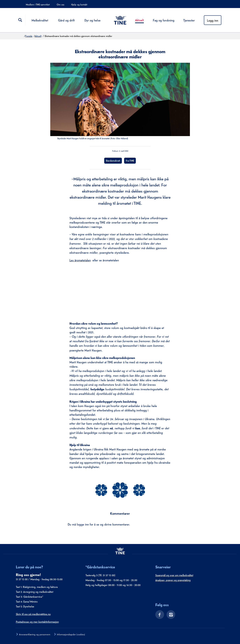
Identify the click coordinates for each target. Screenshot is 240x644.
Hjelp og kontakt (79, 4)
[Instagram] (170, 615)
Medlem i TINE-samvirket (38, 4)
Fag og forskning (164, 20)
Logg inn (213, 20)
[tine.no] (120, 551)
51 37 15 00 (22, 579)
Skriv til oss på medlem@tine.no (33, 614)
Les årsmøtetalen (80, 260)
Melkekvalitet (40, 20)
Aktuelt (139, 20)
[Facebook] (158, 615)
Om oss (60, 4)
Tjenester (189, 20)
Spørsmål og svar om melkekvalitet (174, 575)
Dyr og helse (93, 20)
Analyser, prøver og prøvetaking (173, 580)
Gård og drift (66, 20)
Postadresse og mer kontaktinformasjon (37, 622)
